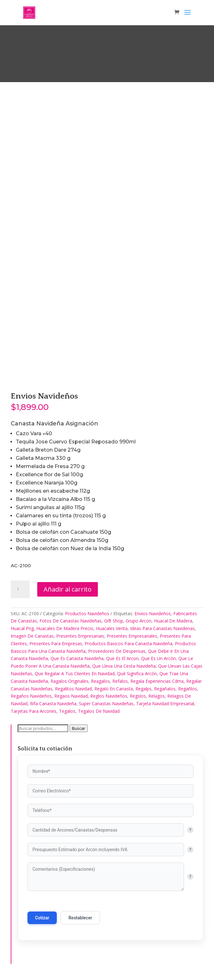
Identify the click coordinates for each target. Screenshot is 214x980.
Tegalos (67, 711)
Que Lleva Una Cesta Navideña (124, 666)
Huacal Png (22, 628)
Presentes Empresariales (132, 636)
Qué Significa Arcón (137, 673)
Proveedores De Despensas (117, 651)
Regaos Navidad (71, 696)
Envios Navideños (153, 613)
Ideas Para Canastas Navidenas (162, 628)
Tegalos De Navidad (99, 711)
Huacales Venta (112, 628)
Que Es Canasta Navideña (77, 658)
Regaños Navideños (31, 696)
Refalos (120, 681)
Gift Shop (114, 621)
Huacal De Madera (173, 621)
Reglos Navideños (109, 696)
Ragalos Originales (69, 681)
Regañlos (187, 689)
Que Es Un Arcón (158, 658)
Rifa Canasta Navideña (53, 703)
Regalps (143, 689)
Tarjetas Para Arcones (34, 711)
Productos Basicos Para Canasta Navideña (128, 643)
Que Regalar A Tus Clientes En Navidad (75, 673)
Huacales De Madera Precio (65, 628)
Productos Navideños (87, 613)
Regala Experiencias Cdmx (157, 681)
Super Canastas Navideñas (106, 703)
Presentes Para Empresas (56, 643)
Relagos (157, 696)
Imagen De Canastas (32, 636)
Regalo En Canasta (114, 689)
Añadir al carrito (68, 589)
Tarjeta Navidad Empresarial (165, 703)
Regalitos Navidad (73, 689)
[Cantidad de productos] (20, 589)
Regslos (138, 696)
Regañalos (165, 689)
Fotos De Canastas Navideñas (71, 621)
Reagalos (100, 681)
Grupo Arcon (139, 621)
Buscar (79, 728)
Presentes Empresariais (80, 636)
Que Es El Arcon (122, 658)
